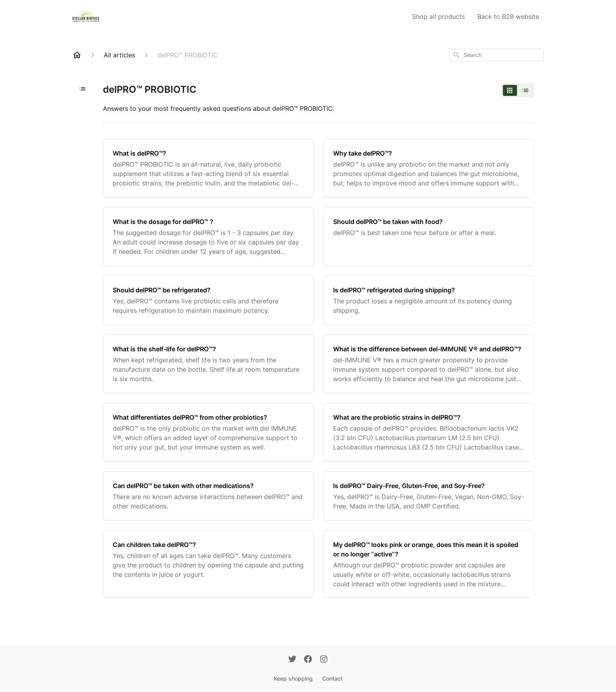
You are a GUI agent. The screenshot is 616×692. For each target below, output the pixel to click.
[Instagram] (324, 660)
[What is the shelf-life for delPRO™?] (208, 364)
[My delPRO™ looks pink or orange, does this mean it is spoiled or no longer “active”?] (429, 564)
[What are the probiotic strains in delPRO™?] (429, 432)
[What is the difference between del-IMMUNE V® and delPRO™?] (429, 364)
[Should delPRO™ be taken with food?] (429, 237)
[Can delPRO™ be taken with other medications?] (208, 496)
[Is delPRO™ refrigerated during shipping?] (429, 300)
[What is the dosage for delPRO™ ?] (208, 237)
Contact (332, 678)
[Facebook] (308, 660)
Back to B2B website (508, 17)
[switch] (518, 90)
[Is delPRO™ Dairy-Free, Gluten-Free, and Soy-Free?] (429, 496)
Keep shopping (293, 678)
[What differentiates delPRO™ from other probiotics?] (208, 432)
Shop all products (438, 17)
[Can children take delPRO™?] (208, 564)
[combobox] (497, 55)
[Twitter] (292, 660)
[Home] (77, 55)
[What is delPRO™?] (208, 168)
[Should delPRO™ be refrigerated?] (208, 300)
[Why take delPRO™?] (429, 168)
